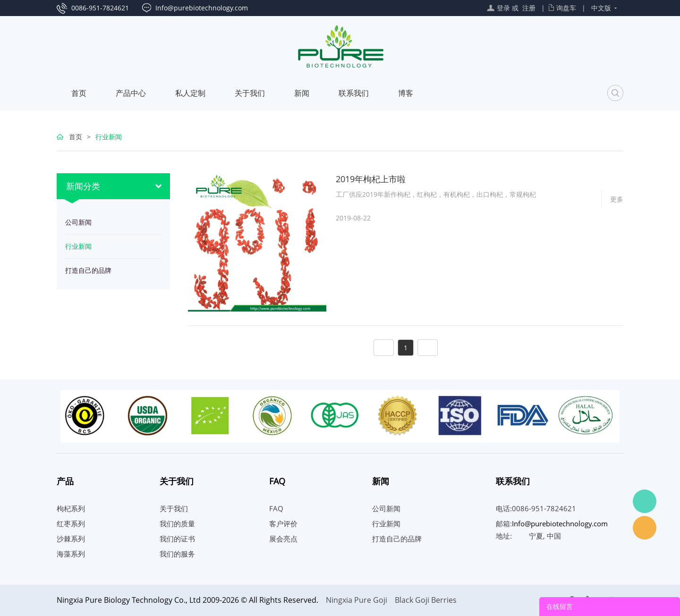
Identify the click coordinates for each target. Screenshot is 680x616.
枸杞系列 (71, 508)
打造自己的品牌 (88, 270)
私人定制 (190, 93)
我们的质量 (177, 523)
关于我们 (250, 93)
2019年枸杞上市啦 (371, 179)
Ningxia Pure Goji (357, 600)
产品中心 (131, 93)
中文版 (601, 8)
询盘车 (566, 8)
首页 (79, 93)
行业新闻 (109, 137)
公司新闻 (78, 222)
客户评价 (283, 523)
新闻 (302, 93)
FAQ (276, 508)
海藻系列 (71, 554)
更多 (617, 199)
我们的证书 (177, 539)
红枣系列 (71, 523)
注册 (529, 8)
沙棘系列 (71, 539)
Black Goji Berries (426, 600)
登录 (503, 8)
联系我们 (354, 93)
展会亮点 (283, 539)
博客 (406, 93)
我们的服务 (177, 554)
